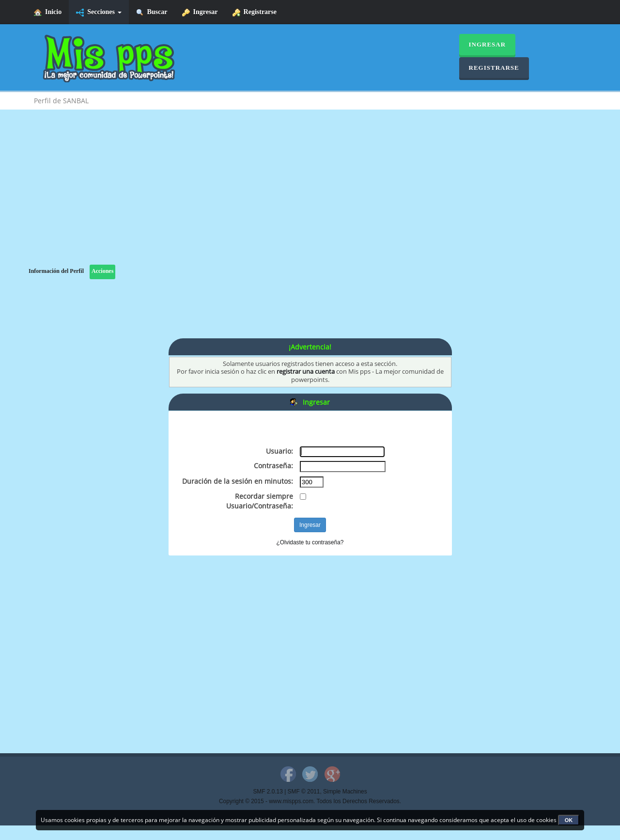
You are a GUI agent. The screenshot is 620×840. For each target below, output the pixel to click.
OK (569, 820)
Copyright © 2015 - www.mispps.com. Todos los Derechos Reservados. (310, 801)
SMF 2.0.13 (268, 792)
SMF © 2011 (304, 792)
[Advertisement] (310, 197)
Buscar (152, 12)
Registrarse (255, 12)
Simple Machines (345, 792)
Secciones (99, 12)
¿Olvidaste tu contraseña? (310, 542)
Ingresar (200, 12)
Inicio (48, 12)
